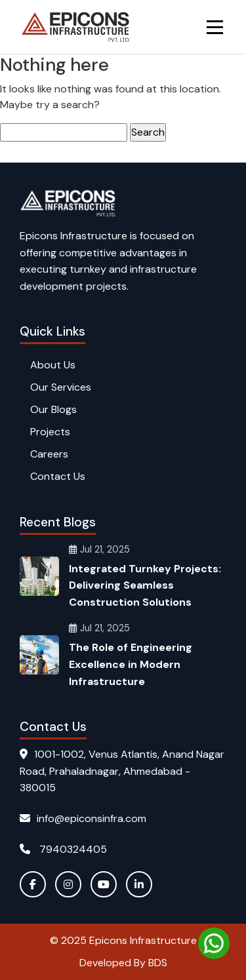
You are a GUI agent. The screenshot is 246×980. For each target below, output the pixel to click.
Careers (49, 454)
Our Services (61, 387)
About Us (53, 365)
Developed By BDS (123, 963)
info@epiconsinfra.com (83, 818)
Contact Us (58, 476)
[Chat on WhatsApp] (214, 943)
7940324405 (63, 849)
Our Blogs (53, 409)
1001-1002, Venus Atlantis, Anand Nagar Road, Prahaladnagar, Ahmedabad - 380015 (122, 771)
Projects (50, 432)
